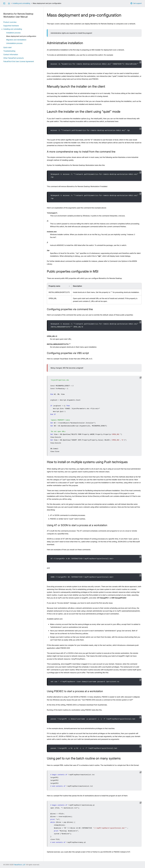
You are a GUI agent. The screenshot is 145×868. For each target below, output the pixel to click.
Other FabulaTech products (14, 58)
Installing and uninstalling (21, 3)
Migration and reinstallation (16, 40)
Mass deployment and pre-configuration (21, 36)
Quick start (7, 47)
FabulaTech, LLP (19, 865)
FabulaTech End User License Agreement (19, 61)
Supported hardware (11, 26)
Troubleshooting (9, 51)
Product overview (10, 22)
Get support (137, 3)
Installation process (13, 33)
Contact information (11, 54)
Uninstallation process (14, 43)
